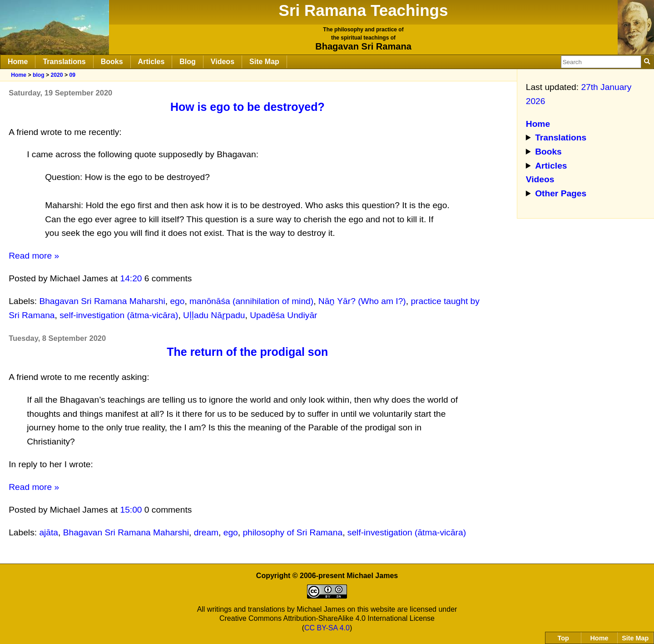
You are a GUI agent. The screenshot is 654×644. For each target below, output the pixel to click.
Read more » (34, 256)
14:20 (131, 278)
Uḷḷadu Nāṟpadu (214, 315)
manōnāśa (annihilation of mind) (251, 301)
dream (206, 532)
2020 (57, 75)
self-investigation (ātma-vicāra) (119, 315)
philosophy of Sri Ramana (292, 532)
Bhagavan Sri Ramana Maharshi (102, 301)
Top (563, 638)
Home (18, 62)
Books (112, 62)
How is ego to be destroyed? (248, 107)
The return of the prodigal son (247, 352)
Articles (151, 62)
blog (39, 75)
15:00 (131, 510)
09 (72, 75)
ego (177, 301)
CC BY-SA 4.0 (327, 628)
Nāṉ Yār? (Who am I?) (362, 301)
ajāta (49, 532)
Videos (223, 62)
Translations (64, 62)
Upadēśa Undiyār (283, 315)
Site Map (264, 62)
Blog (188, 62)
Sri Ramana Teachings (364, 10)
